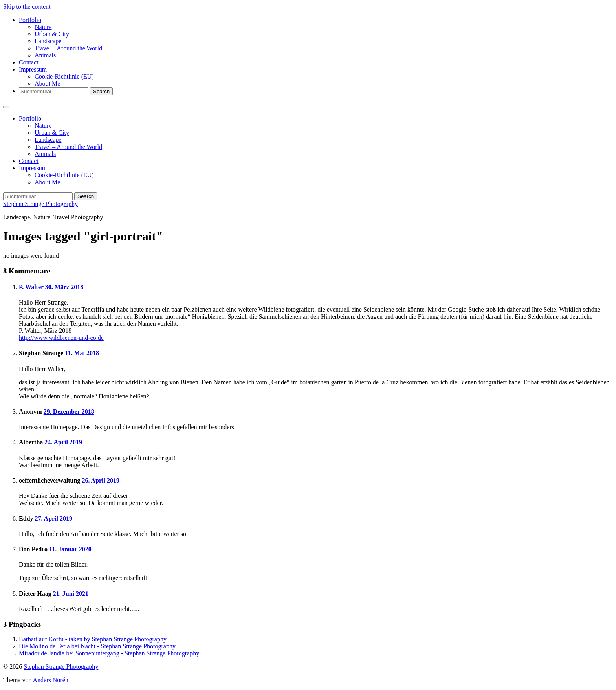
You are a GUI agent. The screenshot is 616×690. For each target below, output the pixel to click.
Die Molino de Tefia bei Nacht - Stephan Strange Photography (97, 646)
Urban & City (52, 34)
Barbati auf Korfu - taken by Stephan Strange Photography (93, 639)
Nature (43, 27)
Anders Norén (51, 680)
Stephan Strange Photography (40, 204)
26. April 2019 (101, 480)
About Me (47, 83)
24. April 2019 (63, 442)
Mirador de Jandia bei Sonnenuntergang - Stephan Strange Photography (109, 653)
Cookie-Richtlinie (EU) (64, 76)
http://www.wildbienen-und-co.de (61, 338)
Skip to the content (27, 6)
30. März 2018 (64, 287)
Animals (45, 55)
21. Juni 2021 (71, 594)
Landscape (48, 41)
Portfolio (30, 20)
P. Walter (31, 287)
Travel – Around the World (68, 48)
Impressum (33, 69)
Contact (29, 62)
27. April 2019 (53, 518)
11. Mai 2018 (82, 353)
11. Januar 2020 (70, 549)
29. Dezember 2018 (69, 412)
